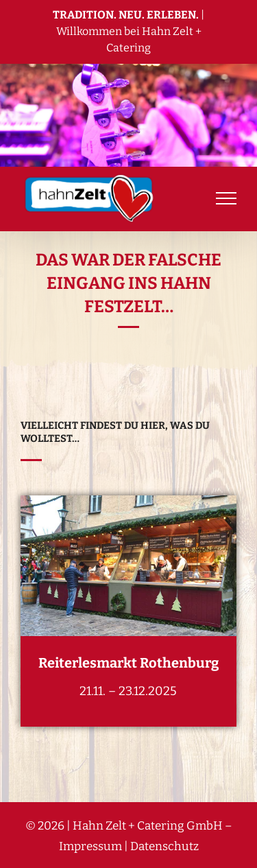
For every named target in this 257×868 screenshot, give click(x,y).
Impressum (90, 846)
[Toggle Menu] (226, 198)
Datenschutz (164, 846)
